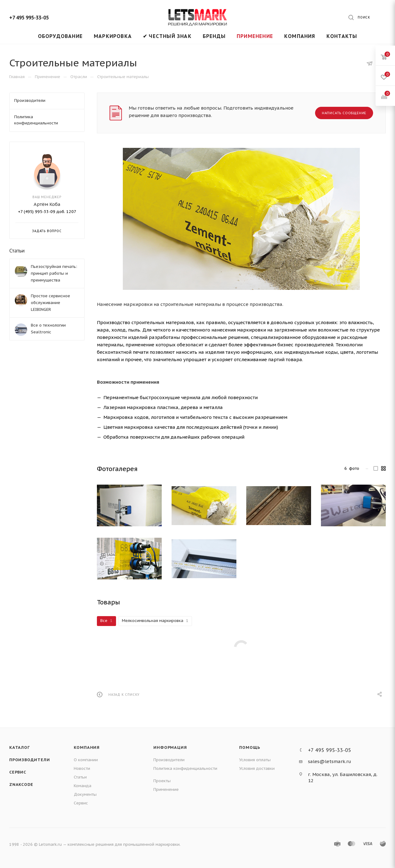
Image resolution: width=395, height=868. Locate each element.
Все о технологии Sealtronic (48, 329)
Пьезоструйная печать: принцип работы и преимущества (54, 273)
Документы (85, 794)
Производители (29, 760)
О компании (86, 760)
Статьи (17, 251)
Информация (170, 747)
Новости (82, 768)
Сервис (18, 772)
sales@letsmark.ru (330, 761)
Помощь (250, 747)
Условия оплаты (255, 760)
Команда (83, 786)
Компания (87, 747)
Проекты (162, 781)
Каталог (20, 747)
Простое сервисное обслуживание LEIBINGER (50, 303)
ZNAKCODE (21, 785)
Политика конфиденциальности (185, 768)
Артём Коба (47, 204)
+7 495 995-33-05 (29, 18)
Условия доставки (257, 768)
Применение (166, 789)
